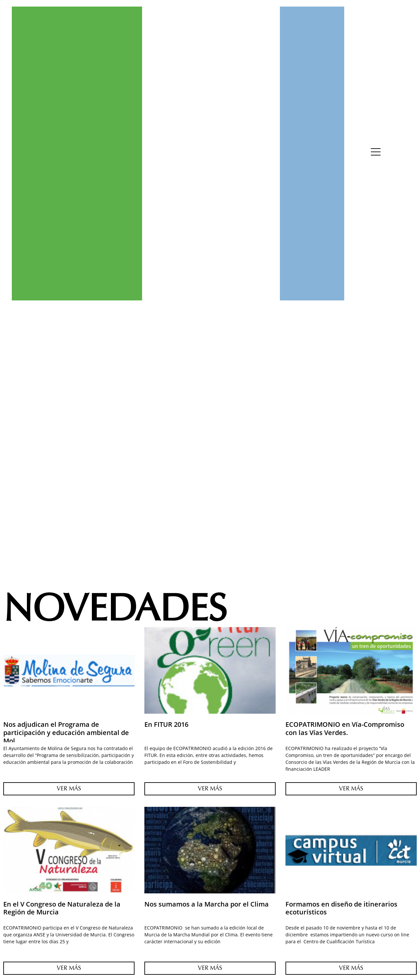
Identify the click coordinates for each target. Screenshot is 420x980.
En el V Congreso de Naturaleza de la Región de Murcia (62, 908)
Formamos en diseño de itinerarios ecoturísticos (341, 908)
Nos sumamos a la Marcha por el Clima (207, 904)
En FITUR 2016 (166, 724)
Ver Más (69, 789)
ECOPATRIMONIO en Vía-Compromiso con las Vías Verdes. (345, 728)
